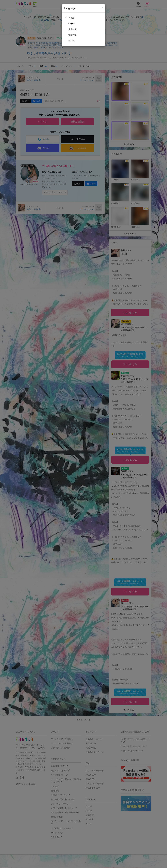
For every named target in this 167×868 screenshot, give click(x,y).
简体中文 (72, 29)
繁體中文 (72, 35)
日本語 (71, 18)
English (72, 23)
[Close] (102, 8)
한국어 (71, 41)
